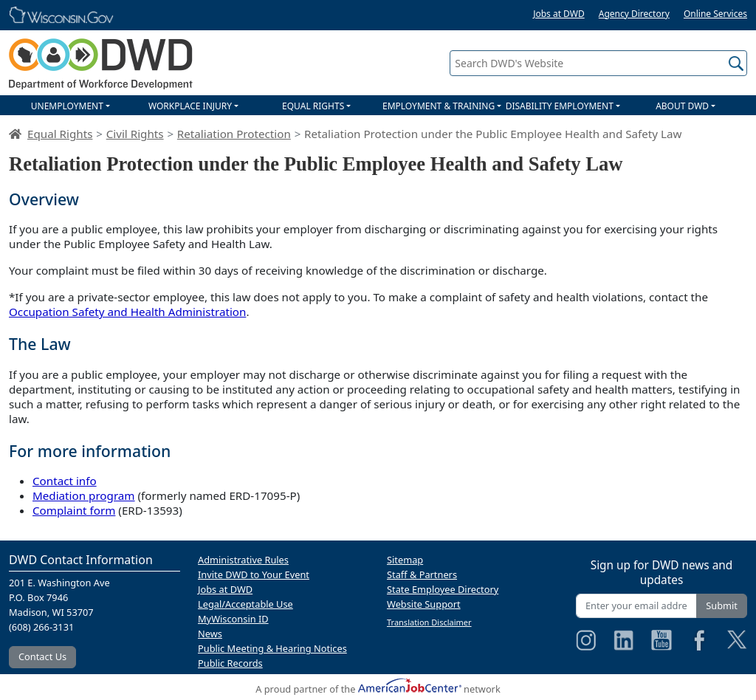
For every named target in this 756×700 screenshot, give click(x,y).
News (210, 634)
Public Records (230, 663)
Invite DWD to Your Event (254, 574)
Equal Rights (60, 134)
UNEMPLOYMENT (67, 106)
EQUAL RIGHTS (313, 106)
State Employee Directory (443, 589)
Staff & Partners (422, 574)
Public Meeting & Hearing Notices (272, 648)
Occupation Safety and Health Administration (127, 312)
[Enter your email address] (636, 606)
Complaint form (74, 510)
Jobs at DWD (559, 14)
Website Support (424, 604)
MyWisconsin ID (233, 619)
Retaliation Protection (234, 134)
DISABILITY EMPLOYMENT (560, 106)
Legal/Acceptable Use (245, 604)
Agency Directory (634, 14)
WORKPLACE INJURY (190, 106)
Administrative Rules (243, 560)
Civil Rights (135, 134)
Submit (722, 605)
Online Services (715, 14)
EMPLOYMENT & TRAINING (439, 106)
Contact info (65, 481)
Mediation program (84, 495)
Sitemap (405, 560)
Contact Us (42, 656)
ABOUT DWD (682, 106)
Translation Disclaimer (429, 622)
